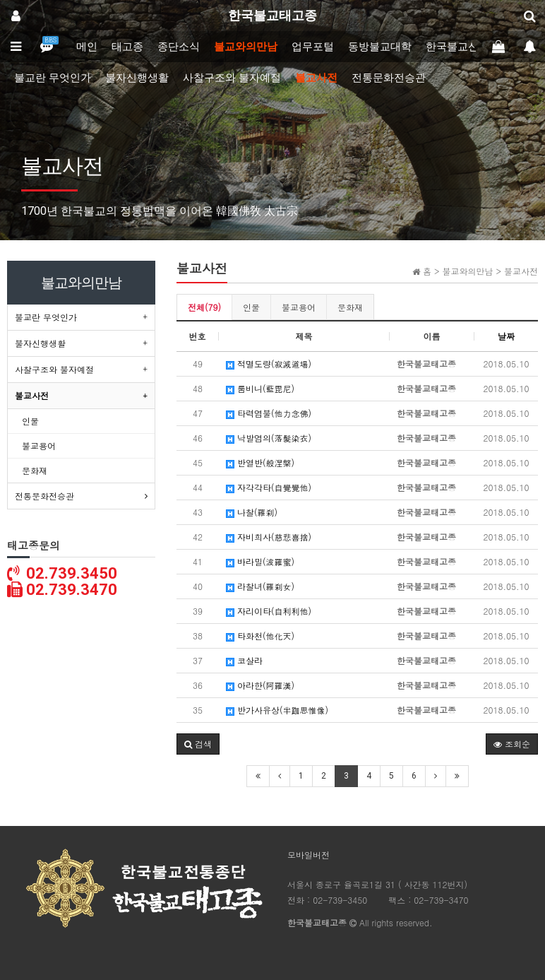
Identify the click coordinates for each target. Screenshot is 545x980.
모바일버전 (309, 855)
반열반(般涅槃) (260, 462)
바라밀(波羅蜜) (260, 561)
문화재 (350, 307)
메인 (87, 47)
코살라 (244, 660)
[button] (198, 744)
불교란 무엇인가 (53, 78)
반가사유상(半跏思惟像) (277, 710)
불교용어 (299, 307)
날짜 (506, 336)
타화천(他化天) (260, 636)
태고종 (127, 47)
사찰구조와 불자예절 (232, 78)
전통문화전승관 (389, 78)
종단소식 (179, 47)
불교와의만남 (246, 47)
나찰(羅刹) (252, 512)
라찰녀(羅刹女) (260, 586)
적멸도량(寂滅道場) (269, 364)
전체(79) (204, 307)
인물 (251, 307)
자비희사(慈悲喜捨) (269, 537)
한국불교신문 (457, 47)
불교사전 (316, 78)
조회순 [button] (512, 744)
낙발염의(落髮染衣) (269, 438)
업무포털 (313, 47)
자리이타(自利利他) (269, 611)
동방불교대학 (380, 47)
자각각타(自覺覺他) (269, 487)
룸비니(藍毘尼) (260, 388)
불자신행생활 (137, 78)
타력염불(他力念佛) (269, 413)
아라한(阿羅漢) (260, 685)
